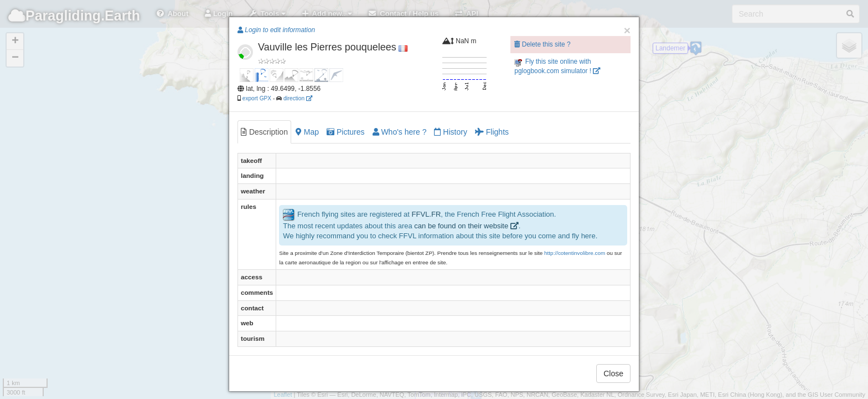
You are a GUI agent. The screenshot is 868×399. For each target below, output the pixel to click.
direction (298, 98)
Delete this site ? (542, 44)
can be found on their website (466, 226)
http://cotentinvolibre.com (575, 253)
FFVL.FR (427, 214)
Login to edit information (276, 30)
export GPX (257, 98)
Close (613, 374)
